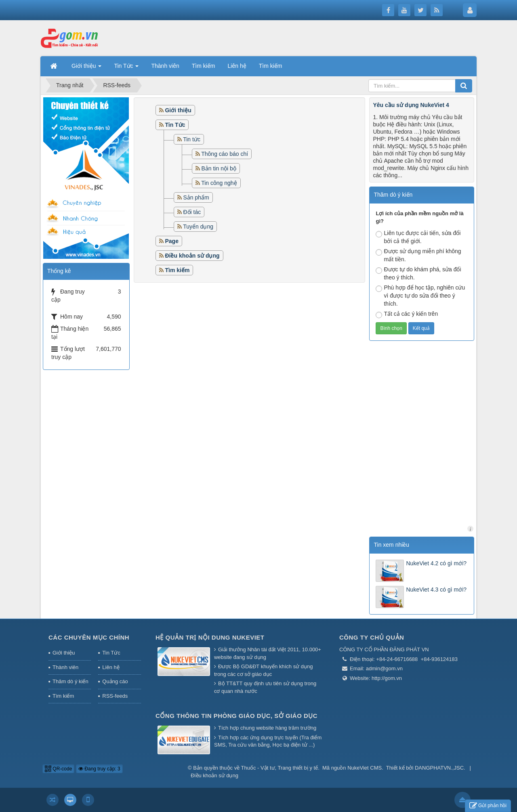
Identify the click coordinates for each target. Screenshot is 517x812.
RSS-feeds (115, 696)
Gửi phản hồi (488, 806)
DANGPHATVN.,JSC (439, 768)
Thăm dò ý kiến (70, 681)
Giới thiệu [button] (86, 68)
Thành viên (65, 667)
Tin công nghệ (219, 183)
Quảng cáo (115, 681)
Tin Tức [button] (126, 68)
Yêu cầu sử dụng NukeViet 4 (411, 105)
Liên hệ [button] (237, 66)
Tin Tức (111, 653)
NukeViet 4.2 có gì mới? (436, 563)
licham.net (470, 529)
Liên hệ (111, 667)
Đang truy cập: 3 (99, 769)
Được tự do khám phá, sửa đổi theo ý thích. (418, 273)
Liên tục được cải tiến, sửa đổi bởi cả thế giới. (418, 237)
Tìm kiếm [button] (204, 66)
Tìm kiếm (63, 696)
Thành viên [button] (165, 66)
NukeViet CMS (365, 768)
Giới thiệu (64, 653)
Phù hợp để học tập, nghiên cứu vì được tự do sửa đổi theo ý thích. (420, 296)
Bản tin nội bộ (219, 168)
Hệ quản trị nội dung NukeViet (210, 637)
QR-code (58, 769)
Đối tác (192, 212)
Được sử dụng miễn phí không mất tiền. (418, 255)
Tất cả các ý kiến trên (407, 314)
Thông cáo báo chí (225, 154)
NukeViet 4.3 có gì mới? (436, 590)
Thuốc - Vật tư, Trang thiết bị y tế (280, 768)
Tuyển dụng (198, 227)
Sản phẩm (196, 197)
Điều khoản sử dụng (214, 775)
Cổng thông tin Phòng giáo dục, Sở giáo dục (236, 716)
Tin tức (192, 139)
